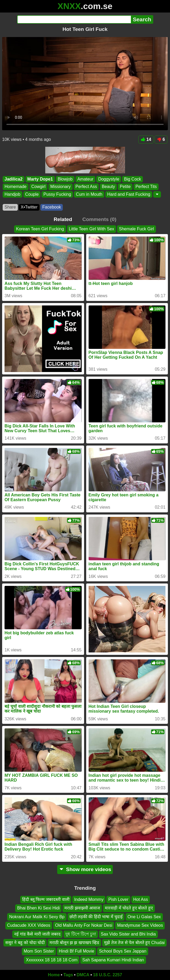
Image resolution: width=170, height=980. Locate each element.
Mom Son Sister (39, 951)
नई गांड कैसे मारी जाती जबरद (37, 934)
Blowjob (65, 179)
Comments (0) (99, 219)
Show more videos (85, 869)
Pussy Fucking (57, 194)
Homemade (16, 187)
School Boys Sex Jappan (123, 951)
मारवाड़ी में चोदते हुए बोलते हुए (129, 908)
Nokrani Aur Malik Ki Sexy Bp (37, 917)
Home (54, 975)
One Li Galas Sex (144, 917)
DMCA (83, 975)
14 (146, 139)
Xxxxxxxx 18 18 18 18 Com (52, 960)
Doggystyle (109, 179)
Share (10, 207)
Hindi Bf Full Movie (76, 951)
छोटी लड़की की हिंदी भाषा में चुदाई (96, 917)
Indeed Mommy (89, 899)
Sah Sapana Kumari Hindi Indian (113, 960)
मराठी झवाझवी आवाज (82, 908)
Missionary (60, 187)
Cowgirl (38, 187)
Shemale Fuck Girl (136, 229)
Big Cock (132, 179)
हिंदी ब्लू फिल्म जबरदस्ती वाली (46, 899)
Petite (125, 187)
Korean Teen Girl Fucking (40, 229)
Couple (32, 194)
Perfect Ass (86, 187)
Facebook (52, 207)
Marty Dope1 (40, 179)
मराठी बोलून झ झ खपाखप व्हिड (74, 943)
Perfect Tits (146, 187)
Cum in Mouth (89, 194)
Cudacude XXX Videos (29, 925)
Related (63, 219)
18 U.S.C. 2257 (108, 975)
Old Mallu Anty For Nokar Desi (84, 925)
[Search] (74, 19)
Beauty (108, 187)
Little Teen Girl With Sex (92, 229)
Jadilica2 (14, 179)
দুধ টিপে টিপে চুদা (81, 934)
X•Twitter (29, 207)
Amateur (85, 179)
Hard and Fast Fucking (129, 194)
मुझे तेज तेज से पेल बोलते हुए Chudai (134, 943)
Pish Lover (118, 899)
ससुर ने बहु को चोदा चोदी (25, 943)
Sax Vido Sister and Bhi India (128, 934)
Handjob (13, 194)
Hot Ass (141, 899)
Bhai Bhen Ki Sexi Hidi (38, 908)
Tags (68, 975)
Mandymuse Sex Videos (140, 925)
